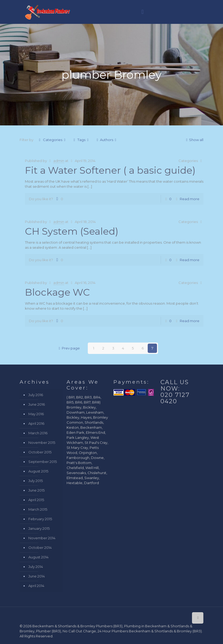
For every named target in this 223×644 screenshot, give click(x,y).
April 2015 (36, 500)
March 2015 (38, 509)
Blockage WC (57, 292)
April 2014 (36, 586)
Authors (106, 140)
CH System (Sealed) (72, 231)
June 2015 (36, 490)
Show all (194, 140)
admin (59, 161)
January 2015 (39, 528)
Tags (81, 140)
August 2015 (38, 471)
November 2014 (42, 538)
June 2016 (37, 404)
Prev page (68, 348)
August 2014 (38, 557)
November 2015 (42, 443)
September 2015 (43, 462)
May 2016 (36, 414)
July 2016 (36, 395)
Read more (190, 199)
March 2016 (38, 433)
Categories (52, 140)
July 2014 (36, 567)
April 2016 (36, 423)
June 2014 (37, 576)
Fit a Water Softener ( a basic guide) (110, 170)
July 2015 (36, 481)
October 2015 (40, 452)
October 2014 (40, 547)
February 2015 (40, 519)
